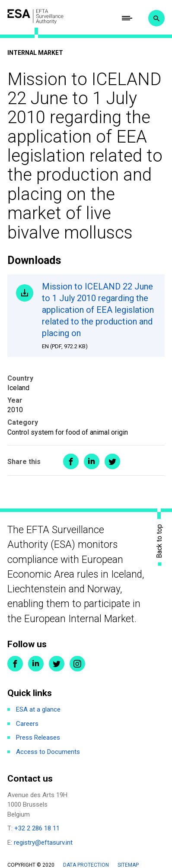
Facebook (15, 664)
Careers (27, 724)
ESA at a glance (38, 709)
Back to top (159, 541)
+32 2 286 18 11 (37, 828)
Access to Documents (48, 752)
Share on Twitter (112, 461)
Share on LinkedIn (92, 461)
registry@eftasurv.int (43, 843)
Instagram (77, 664)
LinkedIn (36, 664)
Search (156, 18)
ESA (35, 16)
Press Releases (38, 738)
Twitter (57, 664)
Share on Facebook (71, 461)
